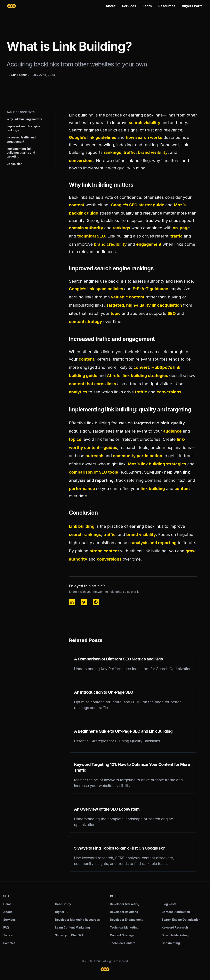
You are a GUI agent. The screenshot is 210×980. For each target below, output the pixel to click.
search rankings (85, 535)
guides (110, 448)
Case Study (63, 904)
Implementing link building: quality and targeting (21, 153)
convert (141, 367)
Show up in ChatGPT (69, 935)
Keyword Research (175, 927)
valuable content (128, 297)
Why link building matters (24, 119)
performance (82, 489)
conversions (81, 161)
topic (116, 313)
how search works (144, 137)
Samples (9, 943)
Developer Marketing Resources (77, 920)
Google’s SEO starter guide (138, 205)
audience (172, 431)
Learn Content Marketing (72, 927)
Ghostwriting (171, 943)
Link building (82, 526)
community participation (138, 456)
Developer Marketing (125, 904)
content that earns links (92, 384)
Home (7, 904)
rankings (112, 152)
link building (153, 489)
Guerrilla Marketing (175, 935)
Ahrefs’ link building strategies (137, 376)
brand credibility (110, 244)
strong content (104, 551)
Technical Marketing (124, 927)
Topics (8, 935)
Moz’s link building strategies (157, 464)
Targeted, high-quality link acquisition (144, 305)
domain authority (86, 228)
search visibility (145, 123)
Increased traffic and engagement (21, 139)
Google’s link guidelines (93, 137)
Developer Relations (124, 912)
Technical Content (123, 943)
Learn (147, 6)
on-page (181, 228)
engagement (149, 244)
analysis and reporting (154, 543)
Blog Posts (169, 904)
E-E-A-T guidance (150, 289)
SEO (172, 313)
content (77, 205)
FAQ (6, 927)
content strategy (86, 322)
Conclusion (14, 164)
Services (129, 6)
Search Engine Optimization (181, 920)
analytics (78, 392)
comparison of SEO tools (94, 472)
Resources (167, 6)
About (111, 6)
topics (75, 439)
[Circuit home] (11, 6)
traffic (130, 152)
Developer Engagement (126, 920)
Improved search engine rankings (23, 128)
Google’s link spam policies (96, 289)
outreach (95, 456)
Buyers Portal (193, 6)
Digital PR (62, 912)
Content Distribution (176, 912)
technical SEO (91, 236)
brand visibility (153, 152)
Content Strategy (122, 935)
